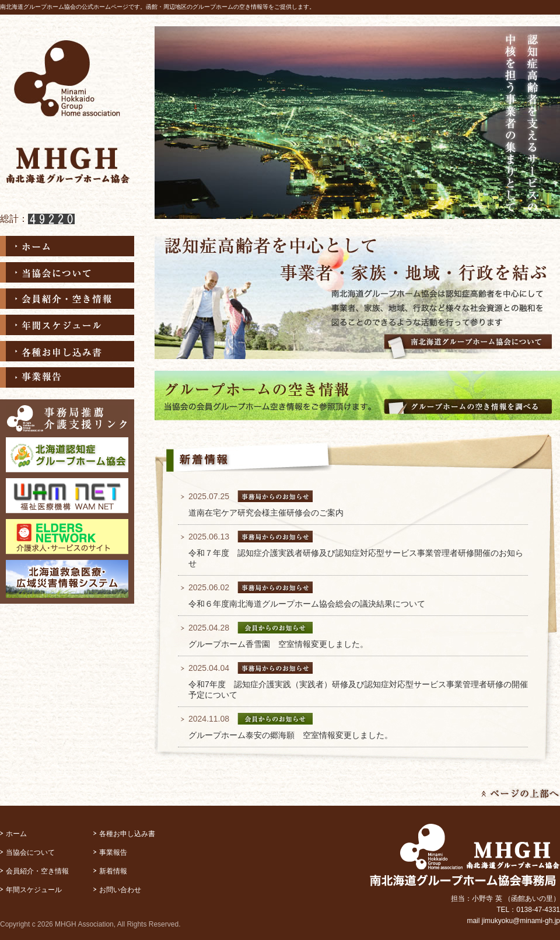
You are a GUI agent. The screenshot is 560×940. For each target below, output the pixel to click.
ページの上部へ (521, 794)
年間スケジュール (67, 325)
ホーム (67, 246)
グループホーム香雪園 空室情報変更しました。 (278, 644)
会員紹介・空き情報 (67, 299)
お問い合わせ (120, 890)
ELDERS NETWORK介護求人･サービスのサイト (67, 537)
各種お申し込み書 (67, 351)
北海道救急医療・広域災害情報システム (67, 579)
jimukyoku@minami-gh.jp (521, 921)
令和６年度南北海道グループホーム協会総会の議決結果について (307, 604)
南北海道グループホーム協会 (67, 111)
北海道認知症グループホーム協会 (67, 455)
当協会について (67, 272)
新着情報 (113, 871)
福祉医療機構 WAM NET (67, 496)
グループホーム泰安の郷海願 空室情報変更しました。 (290, 735)
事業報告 (67, 377)
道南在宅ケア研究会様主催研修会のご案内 (266, 513)
